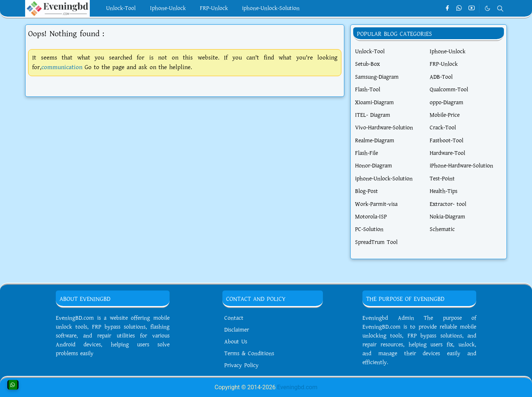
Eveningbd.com (297, 387)
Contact (234, 318)
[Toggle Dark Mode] (487, 8)
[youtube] (472, 9)
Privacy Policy (241, 365)
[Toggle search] (500, 9)
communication (62, 67)
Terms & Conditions (249, 354)
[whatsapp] (459, 9)
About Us (236, 342)
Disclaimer (237, 330)
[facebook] (447, 9)
